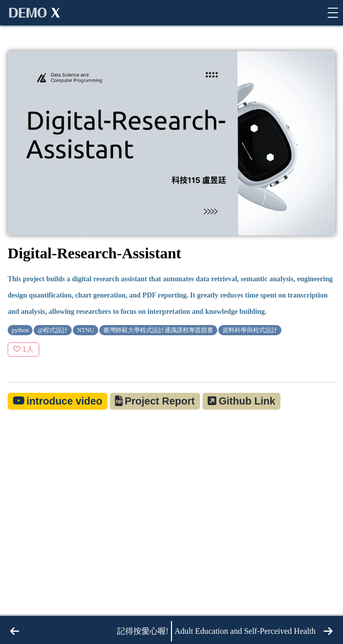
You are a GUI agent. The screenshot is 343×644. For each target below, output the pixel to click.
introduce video (64, 401)
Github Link (247, 401)
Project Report (160, 401)
